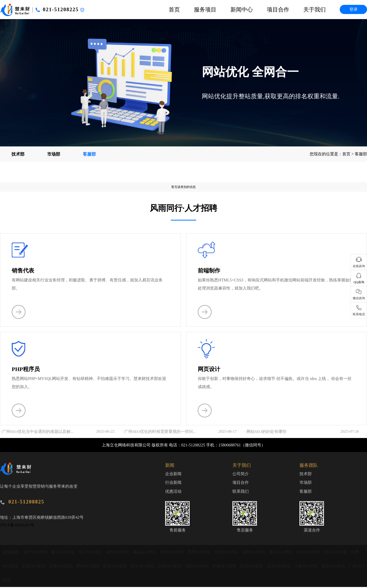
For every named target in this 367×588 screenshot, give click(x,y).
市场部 (54, 154)
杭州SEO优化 (174, 553)
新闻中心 (242, 10)
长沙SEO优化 (312, 553)
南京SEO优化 (285, 553)
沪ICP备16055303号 (17, 525)
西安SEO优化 (117, 567)
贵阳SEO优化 (230, 553)
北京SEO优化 (283, 567)
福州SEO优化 (119, 553)
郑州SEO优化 (90, 567)
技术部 (18, 154)
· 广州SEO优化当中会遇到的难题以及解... (37, 432)
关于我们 (314, 10)
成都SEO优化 (257, 553)
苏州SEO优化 (255, 567)
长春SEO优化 (228, 567)
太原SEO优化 (34, 567)
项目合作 (278, 10)
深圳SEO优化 (338, 567)
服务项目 (205, 10)
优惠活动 (173, 492)
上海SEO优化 (310, 567)
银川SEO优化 (64, 553)
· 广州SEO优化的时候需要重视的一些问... (159, 432)
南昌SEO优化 (147, 553)
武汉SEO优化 (340, 553)
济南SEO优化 (62, 567)
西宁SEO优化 (145, 567)
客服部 (89, 154)
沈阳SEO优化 (200, 567)
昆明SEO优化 (202, 553)
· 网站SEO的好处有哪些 (266, 432)
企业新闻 (173, 474)
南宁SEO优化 (36, 553)
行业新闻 (173, 483)
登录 (353, 9)
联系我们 (241, 492)
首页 (174, 10)
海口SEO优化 (91, 553)
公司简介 (241, 474)
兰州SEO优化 (172, 567)
